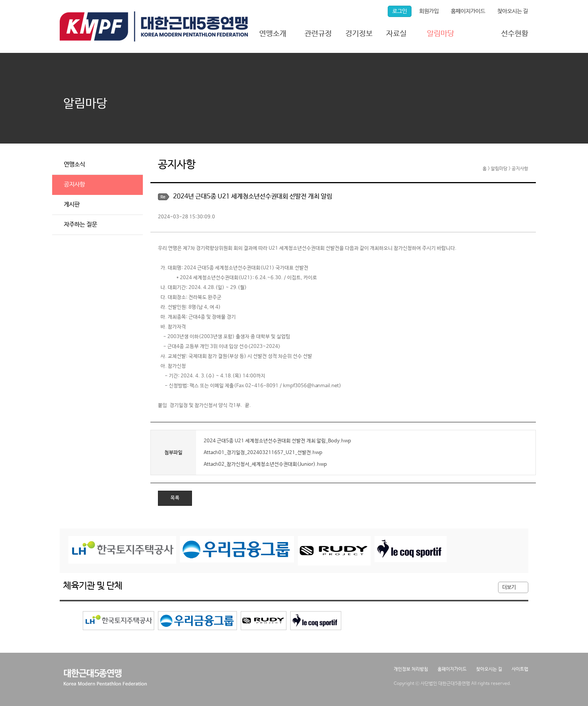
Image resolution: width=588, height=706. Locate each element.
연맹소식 (74, 165)
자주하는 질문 (80, 225)
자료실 (396, 34)
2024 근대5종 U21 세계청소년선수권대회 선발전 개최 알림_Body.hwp (277, 441)
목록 (175, 498)
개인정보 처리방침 (411, 669)
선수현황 (515, 34)
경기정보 (359, 34)
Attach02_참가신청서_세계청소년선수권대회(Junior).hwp (265, 464)
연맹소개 (273, 34)
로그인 (400, 11)
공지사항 (74, 185)
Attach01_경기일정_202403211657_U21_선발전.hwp (263, 452)
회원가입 (429, 11)
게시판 (72, 205)
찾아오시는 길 (513, 11)
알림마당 (441, 34)
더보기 (509, 587)
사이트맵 (520, 669)
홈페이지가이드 (468, 11)
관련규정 (318, 34)
